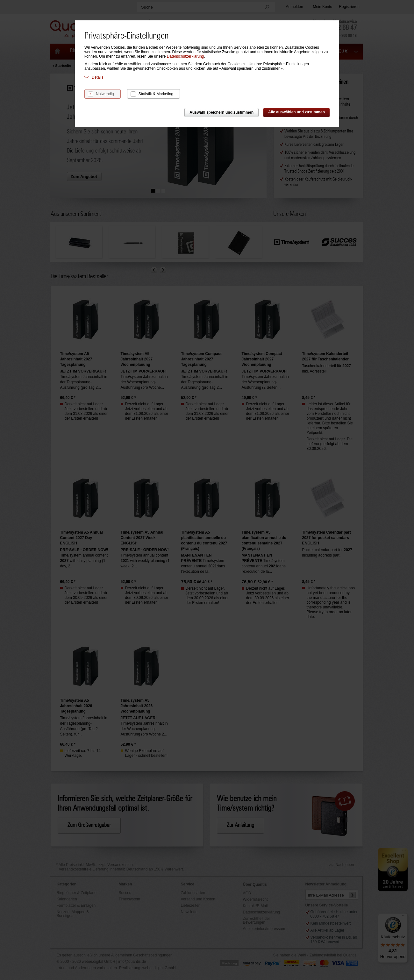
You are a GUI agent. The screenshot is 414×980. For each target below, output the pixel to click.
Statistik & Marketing (156, 94)
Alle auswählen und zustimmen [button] (296, 112)
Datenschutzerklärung (186, 56)
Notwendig (105, 94)
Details (94, 77)
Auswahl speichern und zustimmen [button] (221, 112)
